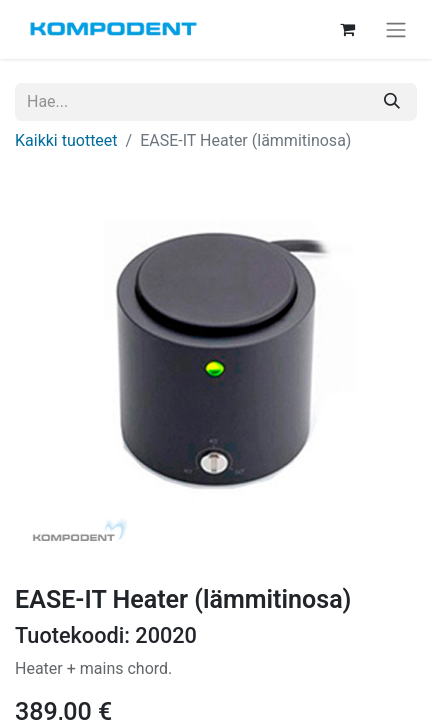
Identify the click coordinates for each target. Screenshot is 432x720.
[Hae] (392, 102)
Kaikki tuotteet (66, 140)
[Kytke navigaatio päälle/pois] (396, 29)
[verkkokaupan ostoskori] (347, 29)
